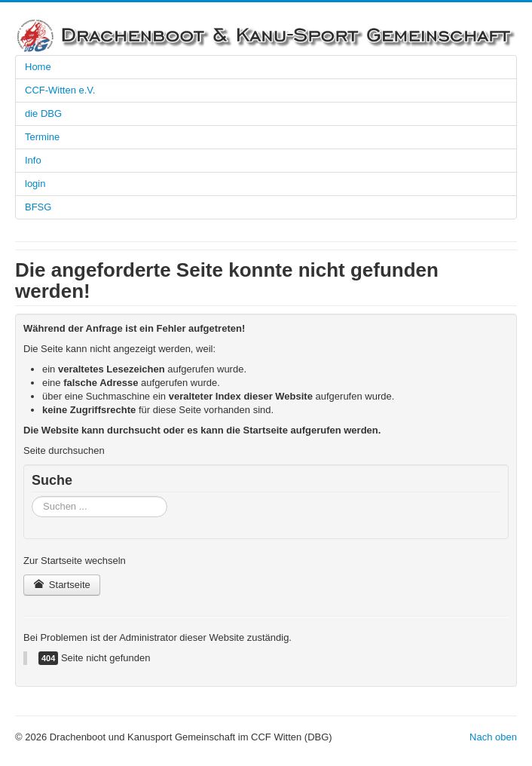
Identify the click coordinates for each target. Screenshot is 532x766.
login (35, 184)
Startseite (62, 585)
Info (33, 160)
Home (38, 67)
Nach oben (493, 737)
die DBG (43, 113)
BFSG (38, 207)
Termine (42, 137)
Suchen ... (32, 496)
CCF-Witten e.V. (60, 90)
